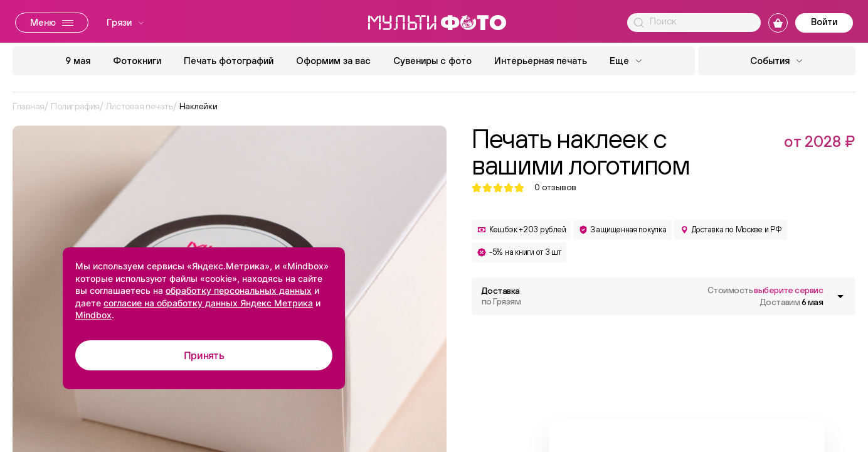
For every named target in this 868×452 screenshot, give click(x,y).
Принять (204, 355)
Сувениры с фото (432, 61)
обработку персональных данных (239, 290)
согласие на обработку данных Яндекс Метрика (208, 303)
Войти (824, 22)
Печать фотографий (229, 61)
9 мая (78, 61)
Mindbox (93, 315)
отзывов (555, 187)
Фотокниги (137, 61)
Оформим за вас (333, 61)
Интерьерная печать (541, 61)
